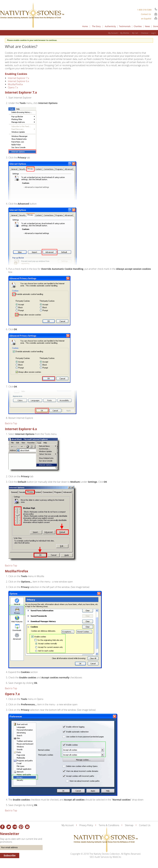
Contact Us (146, 14)
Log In (153, 33)
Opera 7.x (13, 87)
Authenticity (110, 26)
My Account (113, 33)
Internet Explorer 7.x (19, 78)
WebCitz (117, 857)
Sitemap (129, 825)
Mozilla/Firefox (15, 84)
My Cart (135, 33)
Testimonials (125, 26)
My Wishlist (125, 33)
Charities (138, 26)
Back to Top (11, 423)
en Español (146, 19)
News (148, 26)
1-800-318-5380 (144, 10)
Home (85, 26)
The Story (96, 26)
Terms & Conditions (109, 825)
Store (156, 26)
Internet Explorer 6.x (19, 81)
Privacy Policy (86, 825)
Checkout (145, 33)
